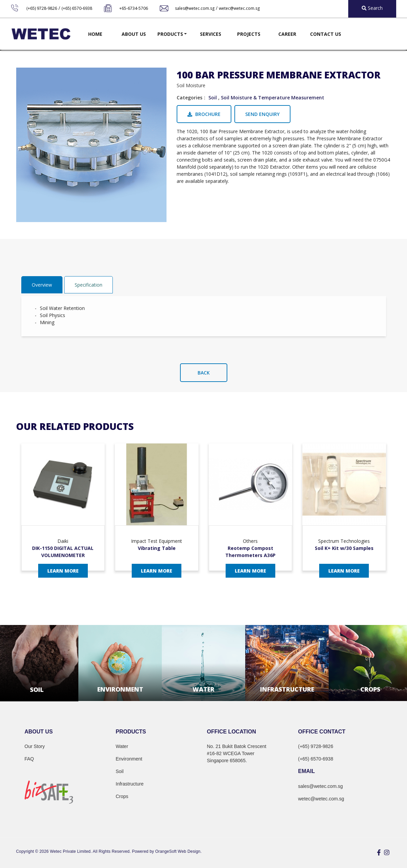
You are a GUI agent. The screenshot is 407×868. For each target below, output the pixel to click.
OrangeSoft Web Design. (179, 851)
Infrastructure (130, 784)
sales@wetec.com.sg (195, 8)
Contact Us (326, 34)
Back (204, 373)
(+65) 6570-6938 (77, 8)
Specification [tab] (88, 285)
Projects (249, 34)
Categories (189, 98)
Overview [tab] (42, 285)
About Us (134, 34)
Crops (122, 796)
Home (95, 34)
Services (211, 34)
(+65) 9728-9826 (42, 8)
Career (287, 34)
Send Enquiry (262, 114)
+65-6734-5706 (134, 8)
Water (122, 746)
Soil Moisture (191, 85)
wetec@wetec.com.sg (239, 8)
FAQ (29, 759)
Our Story (35, 746)
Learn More (63, 571)
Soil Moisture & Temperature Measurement (273, 98)
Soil (213, 98)
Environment (129, 759)
